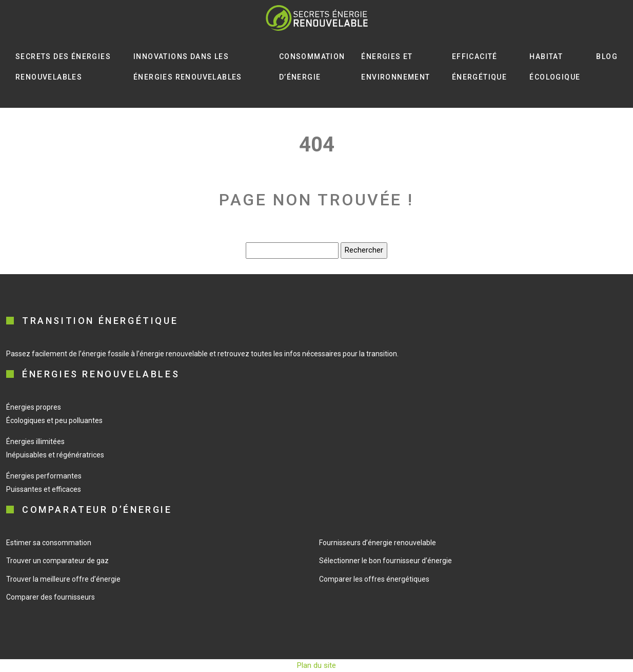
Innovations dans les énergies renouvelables (188, 67)
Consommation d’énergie (312, 67)
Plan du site (316, 665)
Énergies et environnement (395, 67)
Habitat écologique (555, 67)
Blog (607, 56)
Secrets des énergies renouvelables (63, 67)
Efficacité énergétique (479, 67)
